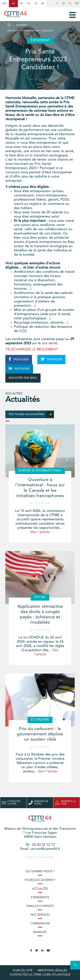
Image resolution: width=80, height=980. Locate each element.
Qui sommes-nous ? (40, 872)
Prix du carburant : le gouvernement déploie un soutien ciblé (40, 734)
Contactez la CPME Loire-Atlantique (40, 975)
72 (36, 4)
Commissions (40, 924)
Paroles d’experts (40, 906)
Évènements (40, 898)
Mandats (40, 932)
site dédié (50, 343)
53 (29, 4)
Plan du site (23, 970)
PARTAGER (19, 359)
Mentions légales (52, 970)
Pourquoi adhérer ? (40, 880)
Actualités (40, 889)
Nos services (40, 915)
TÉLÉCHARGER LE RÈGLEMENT (32, 349)
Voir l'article (40, 532)
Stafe (51, 857)
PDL (4, 4)
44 (13, 4)
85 (43, 4)
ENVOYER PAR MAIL (23, 378)
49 (22, 4)
